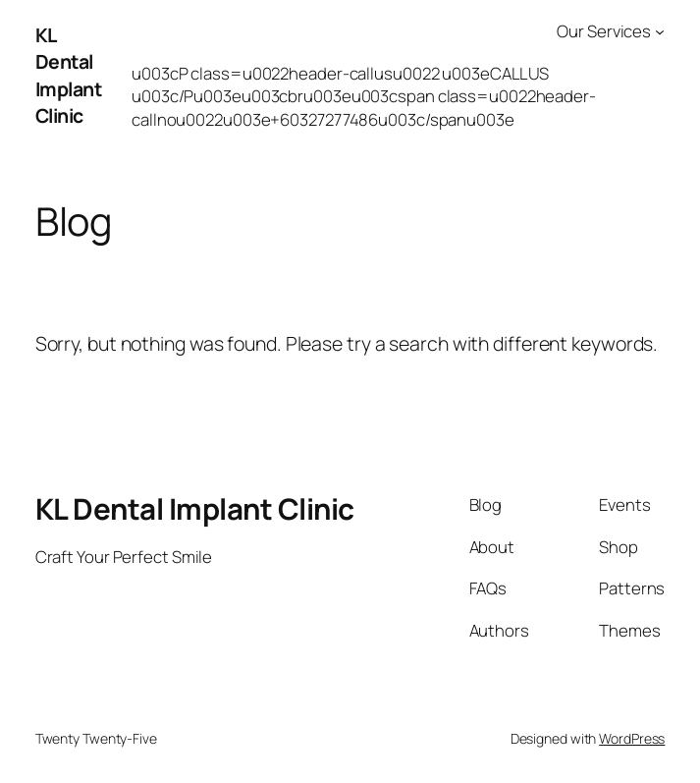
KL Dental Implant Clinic (69, 75)
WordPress (632, 738)
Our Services (604, 31)
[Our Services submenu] (660, 31)
